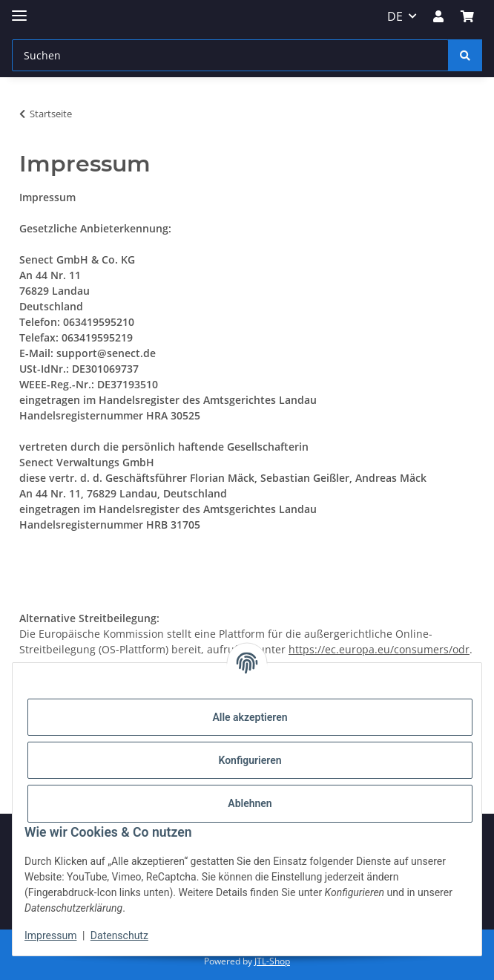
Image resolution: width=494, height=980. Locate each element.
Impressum (50, 935)
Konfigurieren (250, 760)
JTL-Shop (272, 961)
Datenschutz (119, 935)
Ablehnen (250, 803)
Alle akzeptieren (250, 717)
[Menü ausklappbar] (19, 9)
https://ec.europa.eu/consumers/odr (379, 649)
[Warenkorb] (467, 16)
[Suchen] (230, 55)
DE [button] (395, 16)
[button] (438, 16)
